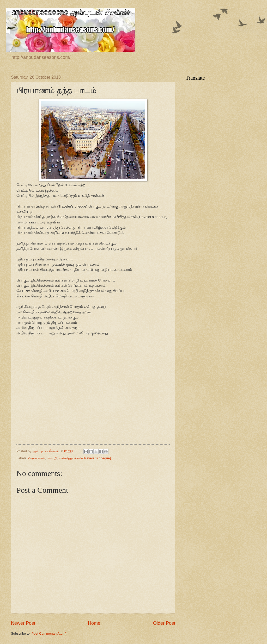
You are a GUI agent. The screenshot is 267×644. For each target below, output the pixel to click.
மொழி (52, 458)
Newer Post (23, 623)
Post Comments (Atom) (49, 633)
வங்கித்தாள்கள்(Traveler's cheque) (85, 458)
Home (94, 623)
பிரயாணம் (37, 458)
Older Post (164, 623)
